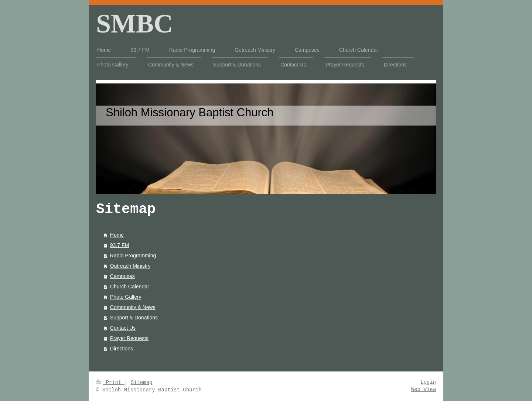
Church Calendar (130, 287)
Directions (122, 349)
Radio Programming (133, 256)
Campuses (122, 276)
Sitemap (142, 383)
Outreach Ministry (130, 266)
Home (117, 235)
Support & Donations (134, 318)
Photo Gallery (126, 297)
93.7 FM (120, 245)
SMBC (134, 24)
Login (428, 382)
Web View (424, 390)
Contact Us (123, 328)
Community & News (133, 307)
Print (110, 383)
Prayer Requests (129, 338)
